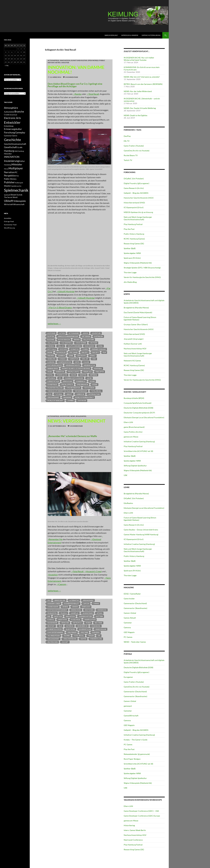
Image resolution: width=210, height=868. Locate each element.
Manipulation (90, 620)
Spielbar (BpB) (130, 248)
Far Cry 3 (96, 352)
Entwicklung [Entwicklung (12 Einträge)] (9, 126)
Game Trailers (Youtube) (134, 146)
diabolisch (86, 607)
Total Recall (96, 391)
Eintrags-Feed (9, 221)
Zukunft (65, 642)
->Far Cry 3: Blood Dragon (60, 307)
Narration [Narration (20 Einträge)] (9, 172)
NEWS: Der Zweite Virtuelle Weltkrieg (140, 108)
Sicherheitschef (85, 629)
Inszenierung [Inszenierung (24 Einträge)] (11, 161)
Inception (58, 616)
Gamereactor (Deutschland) (135, 603)
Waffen (83, 639)
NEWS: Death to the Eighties (136, 115)
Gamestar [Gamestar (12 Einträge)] (8, 136)
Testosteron (89, 388)
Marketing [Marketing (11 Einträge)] (8, 165)
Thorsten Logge (130, 272)
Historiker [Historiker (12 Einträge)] (8, 154)
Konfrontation (65, 362)
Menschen (65, 623)
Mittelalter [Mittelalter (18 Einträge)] (17, 164)
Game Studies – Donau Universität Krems (141, 530)
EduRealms (128, 503)
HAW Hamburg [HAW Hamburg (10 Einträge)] (19, 151)
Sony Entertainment (55, 632)
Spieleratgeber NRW (132, 253)
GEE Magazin (129, 632)
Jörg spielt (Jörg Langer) (134, 339)
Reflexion (51, 378)
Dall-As (61, 346)
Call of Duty (52, 343)
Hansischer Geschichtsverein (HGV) (139, 198)
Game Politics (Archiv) (133, 432)
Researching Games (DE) (134, 244)
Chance (96, 603)
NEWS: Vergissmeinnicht (77, 421)
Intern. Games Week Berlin (135, 830)
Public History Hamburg (134, 234)
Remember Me (82, 626)
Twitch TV (128, 160)
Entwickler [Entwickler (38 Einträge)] (12, 122)
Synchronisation (73, 388)
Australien (99, 336)
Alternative (74, 600)
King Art (85, 359)
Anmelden (8, 218)
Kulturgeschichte (55, 365)
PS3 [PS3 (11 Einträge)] (17, 176)
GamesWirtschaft (131, 716)
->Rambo (77, 94)
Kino (94, 359)
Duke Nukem (89, 346)
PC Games (128, 637)
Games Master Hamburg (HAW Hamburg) (141, 534)
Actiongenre (74, 333)
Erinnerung (102, 610)
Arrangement (88, 600)
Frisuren (51, 356)
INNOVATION (65, 60)
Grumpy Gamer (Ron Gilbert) (136, 324)
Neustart (51, 626)
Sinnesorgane (101, 629)
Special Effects (67, 385)
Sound (92, 381)
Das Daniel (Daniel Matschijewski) (138, 312)
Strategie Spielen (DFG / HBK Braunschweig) (142, 268)
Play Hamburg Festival (133, 224)
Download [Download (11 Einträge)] (13, 115)
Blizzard (51, 340)
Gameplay (75, 613)
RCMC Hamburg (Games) (134, 239)
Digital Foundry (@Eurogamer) (136, 183)
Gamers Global (130, 613)
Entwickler (61, 352)
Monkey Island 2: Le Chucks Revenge (76, 368)
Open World (93, 60)
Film (104, 352)
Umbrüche (80, 394)
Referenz (94, 375)
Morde (88, 623)
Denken (75, 607)
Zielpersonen (53, 642)
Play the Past (129, 229)
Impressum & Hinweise (130, 35)
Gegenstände (88, 613)
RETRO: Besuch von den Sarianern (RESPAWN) (143, 84)
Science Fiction (53, 381)
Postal (50, 375)
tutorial (59, 394)
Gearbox (61, 356)
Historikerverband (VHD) (134, 203)
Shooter (65, 63)
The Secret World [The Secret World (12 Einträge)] (11, 197)
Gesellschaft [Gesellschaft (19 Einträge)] (11, 147)
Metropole (77, 623)
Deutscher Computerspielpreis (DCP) (139, 413)
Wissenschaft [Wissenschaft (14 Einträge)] (19, 204)
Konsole (51, 620)
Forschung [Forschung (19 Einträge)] (9, 132)
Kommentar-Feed (10, 225)
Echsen (85, 349)
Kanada (63, 359)
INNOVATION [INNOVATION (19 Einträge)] (12, 157)
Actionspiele (53, 60)
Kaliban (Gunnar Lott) (133, 344)
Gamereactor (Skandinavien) (135, 608)
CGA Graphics (66, 343)
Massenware (52, 623)
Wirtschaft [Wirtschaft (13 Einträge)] (9, 204)
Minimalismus (53, 368)
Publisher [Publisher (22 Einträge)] (9, 182)
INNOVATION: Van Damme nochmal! (76, 70)
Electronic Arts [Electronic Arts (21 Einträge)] (12, 118)
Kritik (77, 362)
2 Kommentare (72, 77)
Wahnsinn (67, 397)
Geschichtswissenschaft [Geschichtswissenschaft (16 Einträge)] (15, 144)
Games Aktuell (130, 618)
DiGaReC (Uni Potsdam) (134, 179)
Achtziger (51, 333)
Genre (71, 356)
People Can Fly (74, 372)
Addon (85, 333)
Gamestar (128, 623)
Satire (89, 378)
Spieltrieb (84, 632)
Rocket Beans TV (131, 155)
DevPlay (127, 136)
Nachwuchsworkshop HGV (135, 349)
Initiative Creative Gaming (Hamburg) (139, 441)
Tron (49, 394)
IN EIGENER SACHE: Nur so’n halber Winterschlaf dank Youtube (139, 59)
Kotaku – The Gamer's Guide (136, 740)
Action (62, 333)
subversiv (96, 632)
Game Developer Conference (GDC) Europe (142, 816)
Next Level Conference (133, 840)
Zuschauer (82, 401)
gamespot (128, 706)
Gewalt (93, 356)
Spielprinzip (72, 632)
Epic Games (74, 352)
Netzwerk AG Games (132, 361)
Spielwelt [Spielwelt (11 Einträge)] (7, 195)
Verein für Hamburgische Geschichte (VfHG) (142, 277)
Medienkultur (89, 365)
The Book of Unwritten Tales (59, 391)
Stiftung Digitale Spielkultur (135, 466)
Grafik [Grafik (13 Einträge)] (20, 147)
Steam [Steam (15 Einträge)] (13, 195)
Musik (50, 372)
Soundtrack (52, 385)
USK (99, 636)
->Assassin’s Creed (93, 571)
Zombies (71, 401)
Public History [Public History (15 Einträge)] (10, 179)
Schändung (96, 626)
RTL (60, 378)
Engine (50, 352)
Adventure (96, 333)
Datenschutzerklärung (151, 35)
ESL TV (127, 141)
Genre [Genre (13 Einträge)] (15, 136)
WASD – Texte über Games (135, 642)
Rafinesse (70, 626)
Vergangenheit (53, 397)
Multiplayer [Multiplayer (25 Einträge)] (16, 168)
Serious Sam (68, 381)
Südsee (95, 385)
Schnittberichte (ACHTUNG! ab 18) (138, 451)
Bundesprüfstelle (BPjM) (134, 398)
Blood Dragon (64, 340)
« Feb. (7, 65)
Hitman (100, 613)
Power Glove (62, 375)
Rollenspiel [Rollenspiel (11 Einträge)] (19, 183)
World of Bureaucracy (84, 397)
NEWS (73, 416)
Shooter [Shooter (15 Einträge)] (7, 186)
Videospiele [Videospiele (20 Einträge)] (20, 201)
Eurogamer (128, 677)
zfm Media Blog (130, 282)
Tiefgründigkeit (81, 391)
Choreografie (53, 607)
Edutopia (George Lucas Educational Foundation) (144, 417)
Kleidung (51, 362)
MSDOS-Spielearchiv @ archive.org (138, 212)
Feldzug (64, 613)
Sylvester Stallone (55, 388)
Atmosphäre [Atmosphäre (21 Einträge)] (11, 108)
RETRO (58, 63)
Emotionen (89, 610)
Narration (60, 372)
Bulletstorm (89, 340)
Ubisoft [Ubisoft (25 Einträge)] (9, 201)
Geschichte (81, 356)
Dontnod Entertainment (57, 610)
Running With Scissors (74, 378)
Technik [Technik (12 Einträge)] (19, 195)
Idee (49, 616)
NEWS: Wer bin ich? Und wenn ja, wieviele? (142, 77)
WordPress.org (9, 228)
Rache (74, 375)
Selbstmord (70, 629)
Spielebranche (83, 385)
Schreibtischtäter (55, 629)
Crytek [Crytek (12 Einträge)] (7, 115)
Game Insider (129, 599)
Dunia (100, 346)
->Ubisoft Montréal (65, 291)
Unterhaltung (94, 394)
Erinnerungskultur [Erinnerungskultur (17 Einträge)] (13, 129)
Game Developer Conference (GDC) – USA (141, 811)
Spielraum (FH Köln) (132, 258)
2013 (49, 600)
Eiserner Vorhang (99, 349)
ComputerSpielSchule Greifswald (138, 403)
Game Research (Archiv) (134, 188)
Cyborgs (51, 346)
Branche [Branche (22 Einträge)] (19, 111)
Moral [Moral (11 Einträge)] (6, 169)
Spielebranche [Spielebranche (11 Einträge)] (16, 186)
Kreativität (63, 620)
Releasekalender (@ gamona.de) (137, 754)
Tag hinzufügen (54, 636)
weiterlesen (54, 324)
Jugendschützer (85, 616)
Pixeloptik (100, 372)
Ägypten (51, 336)
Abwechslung (60, 600)
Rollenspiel (81, 416)
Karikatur (74, 359)
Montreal (98, 368)
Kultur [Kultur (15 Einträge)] (22, 161)
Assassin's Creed (54, 603)
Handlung (51, 359)
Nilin (60, 626)
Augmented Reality (72, 603)
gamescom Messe (131, 437)
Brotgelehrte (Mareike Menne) (136, 308)
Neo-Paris (99, 623)
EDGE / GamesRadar (132, 594)
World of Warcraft (55, 401)
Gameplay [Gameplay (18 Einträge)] (20, 132)
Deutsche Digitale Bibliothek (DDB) (138, 408)
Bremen (77, 340)
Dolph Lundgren (74, 346)
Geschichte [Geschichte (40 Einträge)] (13, 140)
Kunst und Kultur (79, 60)
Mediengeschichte (73, 365)
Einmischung (76, 610)
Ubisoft (69, 394)
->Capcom (61, 584)
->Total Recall (93, 94)
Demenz (65, 607)
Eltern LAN (128, 422)
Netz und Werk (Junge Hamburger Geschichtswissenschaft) (138, 218)
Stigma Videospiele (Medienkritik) (138, 263)
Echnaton (75, 349)
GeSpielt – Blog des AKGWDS (136, 193)
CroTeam (94, 343)
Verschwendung (70, 639)
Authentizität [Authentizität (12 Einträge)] (9, 112)
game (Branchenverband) (134, 427)
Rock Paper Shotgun (132, 759)
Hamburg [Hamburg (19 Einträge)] (9, 151)
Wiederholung (96, 639)
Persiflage (88, 372)
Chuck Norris (81, 343)
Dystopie (63, 349)
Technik (67, 636)
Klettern (99, 616)
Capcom (86, 603)
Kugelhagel (76, 620)
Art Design (86, 336)
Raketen (83, 375)
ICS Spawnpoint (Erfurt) (134, 207)
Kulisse (86, 362)
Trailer (91, 636)
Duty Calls (52, 349)
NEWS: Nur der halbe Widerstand (138, 91)
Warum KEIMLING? (111, 35)
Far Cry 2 (85, 352)
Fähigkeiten (52, 613)
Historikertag (129, 825)
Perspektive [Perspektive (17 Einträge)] (10, 176)
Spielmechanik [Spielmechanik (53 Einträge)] (16, 190)
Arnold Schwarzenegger (68, 336)
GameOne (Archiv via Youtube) (137, 151)
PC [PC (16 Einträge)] (16, 172)
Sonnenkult (81, 381)
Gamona (127, 627)
